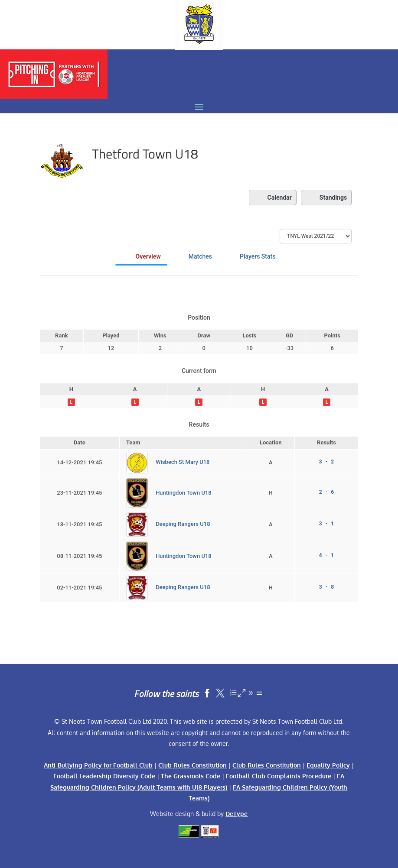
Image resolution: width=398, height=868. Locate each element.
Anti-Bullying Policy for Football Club (98, 765)
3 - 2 (326, 462)
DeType (237, 814)
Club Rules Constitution (192, 765)
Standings (326, 198)
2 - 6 (326, 492)
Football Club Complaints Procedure (279, 776)
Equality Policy (328, 765)
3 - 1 (326, 524)
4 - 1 (326, 555)
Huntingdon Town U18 (184, 492)
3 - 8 (326, 587)
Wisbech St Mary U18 (183, 462)
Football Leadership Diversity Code (104, 776)
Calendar (273, 198)
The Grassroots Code (191, 776)
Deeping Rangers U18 (183, 524)
